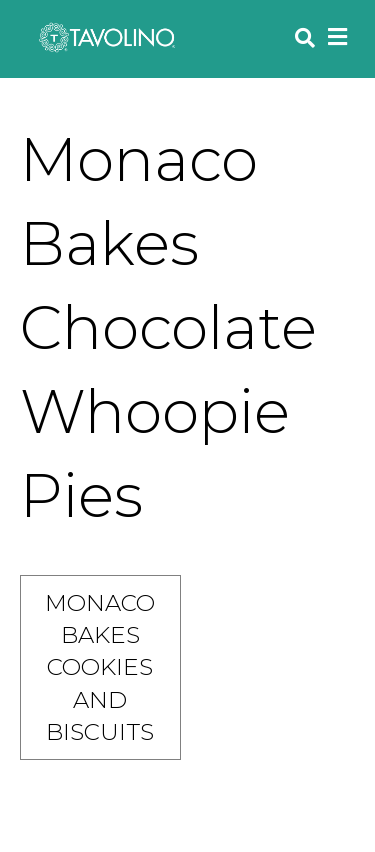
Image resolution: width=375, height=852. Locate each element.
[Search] (300, 38)
